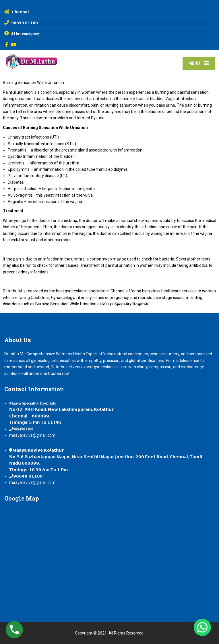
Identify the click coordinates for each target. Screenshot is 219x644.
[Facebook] (7, 45)
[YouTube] (14, 45)
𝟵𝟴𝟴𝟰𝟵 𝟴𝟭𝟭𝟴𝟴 (28, 476)
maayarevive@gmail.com (32, 435)
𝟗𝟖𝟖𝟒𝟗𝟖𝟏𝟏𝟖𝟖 (23, 429)
